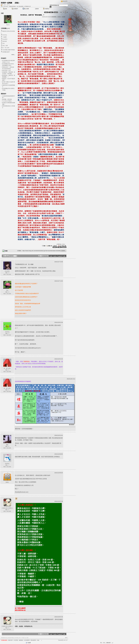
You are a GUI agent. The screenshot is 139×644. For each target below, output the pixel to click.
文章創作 (16, 9)
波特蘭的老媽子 (6, 52)
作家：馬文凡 (7, 5)
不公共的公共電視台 (7, 101)
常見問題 (16, 640)
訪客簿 (37, 9)
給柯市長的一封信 (6, 70)
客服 (38, 640)
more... (13, 55)
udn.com (66, 640)
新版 (17, 3)
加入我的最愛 (20, 6)
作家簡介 (47, 9)
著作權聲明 (27, 640)
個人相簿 (27, 9)
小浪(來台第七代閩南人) (7, 508)
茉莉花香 (5, 41)
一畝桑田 (5, 37)
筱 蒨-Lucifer (6, 48)
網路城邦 (65, 1)
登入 (101, 643)
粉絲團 (29, 643)
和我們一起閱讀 (6, 3)
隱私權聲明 (33, 640)
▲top (66, 638)
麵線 (7, 445)
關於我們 (10, 640)
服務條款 (21, 640)
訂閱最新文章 (27, 6)
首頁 (6, 9)
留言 (5, 274)
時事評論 (59, 244)
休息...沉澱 (5, 46)
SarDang (7, 332)
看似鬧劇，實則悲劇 (7, 99)
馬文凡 (8, 25)
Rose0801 (5, 39)
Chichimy (5, 35)
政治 (63, 244)
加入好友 (6, 6)
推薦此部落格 (12, 6)
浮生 (4, 43)
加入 (104, 643)
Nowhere (7, 463)
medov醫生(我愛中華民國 (9, 50)
